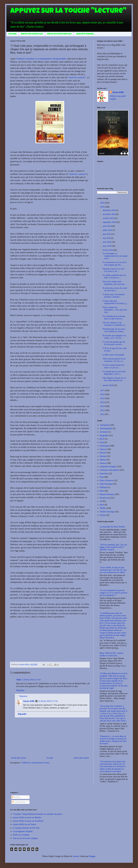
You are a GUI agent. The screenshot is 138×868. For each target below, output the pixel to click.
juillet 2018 (108, 230)
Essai (102, 442)
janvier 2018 (108, 385)
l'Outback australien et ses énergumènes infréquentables (41, 59)
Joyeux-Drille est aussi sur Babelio (27, 817)
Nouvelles (104, 474)
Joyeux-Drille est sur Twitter (24, 824)
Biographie (104, 435)
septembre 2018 (110, 222)
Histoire (103, 453)
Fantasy (103, 449)
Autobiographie (106, 428)
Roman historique (107, 494)
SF (101, 501)
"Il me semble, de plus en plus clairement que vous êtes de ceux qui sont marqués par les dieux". (113, 570)
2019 (103, 203)
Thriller (103, 508)
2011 (103, 414)
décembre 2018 (109, 210)
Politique (103, 487)
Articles (16, 797)
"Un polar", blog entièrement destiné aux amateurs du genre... (38, 814)
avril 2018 (107, 242)
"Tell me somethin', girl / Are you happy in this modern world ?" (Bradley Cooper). (113, 547)
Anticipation (105, 425)
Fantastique (104, 446)
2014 (103, 402)
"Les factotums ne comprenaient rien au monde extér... (115, 256)
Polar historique (106, 484)
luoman (76, 856)
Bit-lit (102, 439)
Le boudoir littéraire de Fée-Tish (26, 828)
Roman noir (105, 498)
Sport (102, 505)
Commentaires (19, 802)
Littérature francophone (109, 470)
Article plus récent (18, 758)
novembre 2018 (109, 214)
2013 (103, 406)
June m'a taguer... (86, 34)
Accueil (13, 34)
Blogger (92, 856)
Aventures (104, 432)
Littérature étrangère (108, 467)
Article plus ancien (81, 758)
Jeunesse (103, 463)
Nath (19, 680)
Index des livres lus (32, 34)
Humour (103, 460)
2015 (103, 398)
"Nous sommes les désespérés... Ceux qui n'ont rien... (115, 310)
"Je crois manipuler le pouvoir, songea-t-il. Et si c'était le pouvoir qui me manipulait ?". (113, 593)
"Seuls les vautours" (77, 77)
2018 (103, 207)
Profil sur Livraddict (21, 835)
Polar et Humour (107, 480)
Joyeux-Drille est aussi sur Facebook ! (28, 821)
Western (103, 515)
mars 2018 (107, 246)
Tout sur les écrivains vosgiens (25, 838)
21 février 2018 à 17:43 (31, 680)
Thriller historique (107, 512)
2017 (103, 390)
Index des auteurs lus (59, 34)
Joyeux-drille (29, 701)
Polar (102, 477)
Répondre (20, 690)
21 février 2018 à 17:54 (48, 701)
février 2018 (108, 250)
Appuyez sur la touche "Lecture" (68, 11)
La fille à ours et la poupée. (113, 355)
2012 (103, 410)
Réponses (23, 696)
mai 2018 (107, 238)
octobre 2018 (108, 218)
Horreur (103, 456)
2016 (103, 394)
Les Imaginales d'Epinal (23, 831)
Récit (102, 491)
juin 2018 (107, 234)
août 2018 (107, 226)
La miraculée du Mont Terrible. (113, 527)
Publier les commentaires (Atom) (36, 763)
